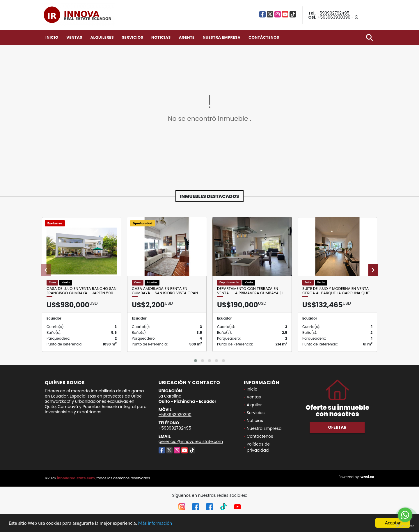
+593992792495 (333, 13)
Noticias (161, 37)
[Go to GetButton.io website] (405, 526)
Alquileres (102, 37)
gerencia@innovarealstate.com (191, 441)
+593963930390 (334, 17)
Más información (155, 523)
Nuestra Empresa (221, 37)
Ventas (74, 37)
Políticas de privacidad (258, 447)
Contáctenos (264, 37)
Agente (187, 37)
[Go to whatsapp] (405, 515)
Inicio (52, 37)
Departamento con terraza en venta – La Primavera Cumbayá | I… (251, 291)
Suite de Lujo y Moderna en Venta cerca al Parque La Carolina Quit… (337, 291)
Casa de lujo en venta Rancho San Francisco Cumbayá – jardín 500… (81, 291)
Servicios (133, 37)
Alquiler (254, 405)
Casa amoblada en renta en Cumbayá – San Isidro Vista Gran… (166, 291)
